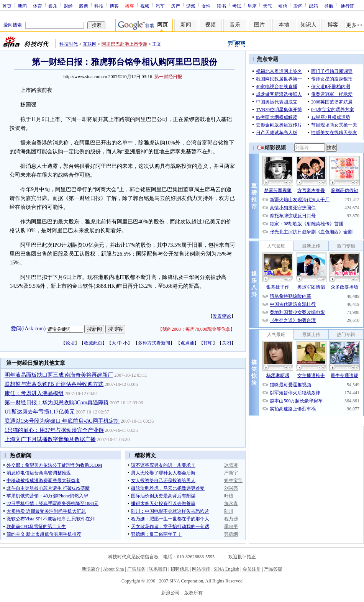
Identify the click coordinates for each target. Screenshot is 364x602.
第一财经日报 (168, 77)
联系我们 (158, 569)
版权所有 (193, 593)
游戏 (191, 6)
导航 (329, 6)
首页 (7, 6)
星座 (252, 6)
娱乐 (53, 6)
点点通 (187, 343)
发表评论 (222, 316)
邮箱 (313, 6)
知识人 (308, 25)
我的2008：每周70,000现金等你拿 (196, 329)
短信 (283, 6)
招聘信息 (180, 569)
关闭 (226, 343)
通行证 (348, 6)
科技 (99, 6)
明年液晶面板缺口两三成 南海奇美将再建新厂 (59, 375)
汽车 (160, 6)
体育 (38, 6)
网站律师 (201, 569)
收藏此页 (93, 343)
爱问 (298, 6)
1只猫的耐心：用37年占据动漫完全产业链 (54, 430)
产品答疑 (273, 569)
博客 (114, 6)
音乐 (235, 25)
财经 (68, 6)
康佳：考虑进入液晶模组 (34, 393)
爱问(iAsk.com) (28, 329)
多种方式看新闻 (154, 343)
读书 (221, 6)
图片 (259, 25)
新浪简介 (91, 569)
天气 (267, 6)
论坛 (70, 343)
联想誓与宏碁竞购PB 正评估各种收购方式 (54, 384)
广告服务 (136, 569)
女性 (206, 6)
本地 (284, 25)
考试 (237, 6)
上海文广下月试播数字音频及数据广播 (50, 439)
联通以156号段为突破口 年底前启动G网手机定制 (62, 421)
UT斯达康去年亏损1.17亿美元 (40, 412)
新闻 (22, 6)
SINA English (226, 569)
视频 (145, 6)
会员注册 (252, 569)
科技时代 (69, 44)
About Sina (113, 569)
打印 (208, 343)
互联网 (90, 44)
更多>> (354, 25)
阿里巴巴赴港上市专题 (125, 44)
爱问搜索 (13, 25)
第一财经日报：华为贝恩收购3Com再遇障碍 (57, 403)
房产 (175, 6)
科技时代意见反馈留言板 (133, 557)
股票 (84, 6)
